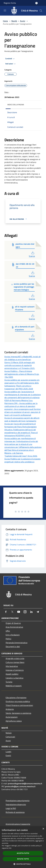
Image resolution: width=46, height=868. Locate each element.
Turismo (9, 682)
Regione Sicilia (10, 3)
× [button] (43, 829)
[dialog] (23, 847)
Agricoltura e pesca (14, 721)
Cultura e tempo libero (15, 662)
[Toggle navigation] (5, 10)
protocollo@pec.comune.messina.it (20, 786)
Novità (14, 21)
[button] (23, 864)
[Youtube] (19, 612)
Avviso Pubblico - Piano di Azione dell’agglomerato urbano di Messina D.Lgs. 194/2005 (22, 374)
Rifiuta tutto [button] (23, 859)
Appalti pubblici (12, 674)
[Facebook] (6, 612)
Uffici (8, 631)
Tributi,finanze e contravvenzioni (19, 705)
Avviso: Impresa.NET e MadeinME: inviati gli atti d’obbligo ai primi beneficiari (23, 358)
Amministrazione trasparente (18, 824)
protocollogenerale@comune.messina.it (25, 783)
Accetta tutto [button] (23, 853)
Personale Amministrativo (16, 643)
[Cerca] (41, 11)
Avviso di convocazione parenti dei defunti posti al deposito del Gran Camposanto (22, 419)
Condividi (10, 59)
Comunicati (10, 737)
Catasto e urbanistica (14, 678)
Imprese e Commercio (15, 670)
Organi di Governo (13, 623)
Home (5, 21)
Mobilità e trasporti (14, 686)
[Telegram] (38, 612)
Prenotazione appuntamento (18, 801)
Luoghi (8, 752)
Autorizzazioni (12, 717)
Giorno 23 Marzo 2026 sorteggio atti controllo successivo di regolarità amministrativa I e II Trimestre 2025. (20, 365)
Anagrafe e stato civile (15, 658)
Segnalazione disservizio (16, 804)
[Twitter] (12, 612)
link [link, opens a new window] (10, 848)
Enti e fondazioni (13, 635)
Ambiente (10, 709)
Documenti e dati (13, 646)
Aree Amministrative (14, 627)
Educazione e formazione (16, 698)
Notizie (9, 733)
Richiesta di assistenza (15, 812)
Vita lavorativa (12, 666)
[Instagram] (25, 612)
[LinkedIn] (31, 612)
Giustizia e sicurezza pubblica (18, 701)
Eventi (8, 755)
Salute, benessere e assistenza (18, 713)
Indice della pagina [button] (16, 105)
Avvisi (23, 21)
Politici (8, 639)
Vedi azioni (11, 64)
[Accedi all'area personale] (36, 3)
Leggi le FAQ (11, 808)
